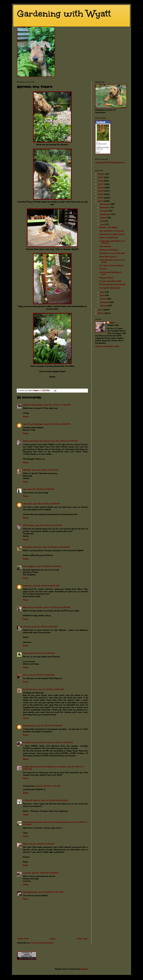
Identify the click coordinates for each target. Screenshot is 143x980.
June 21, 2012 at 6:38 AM (60, 742)
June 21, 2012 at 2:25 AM (42, 653)
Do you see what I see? (110, 281)
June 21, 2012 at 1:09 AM (48, 566)
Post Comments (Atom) (42, 943)
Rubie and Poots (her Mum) (36, 441)
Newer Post (23, 939)
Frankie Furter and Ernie (34, 742)
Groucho (27, 627)
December (105, 204)
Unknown (27, 504)
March (103, 299)
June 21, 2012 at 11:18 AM (41, 844)
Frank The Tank (30, 689)
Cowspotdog (29, 726)
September (105, 214)
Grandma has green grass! (112, 234)
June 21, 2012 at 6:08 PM (45, 873)
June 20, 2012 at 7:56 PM (57, 405)
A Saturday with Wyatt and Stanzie (112, 242)
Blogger (84, 969)
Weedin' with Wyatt (108, 227)
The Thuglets (29, 566)
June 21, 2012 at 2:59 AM (41, 675)
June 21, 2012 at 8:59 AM (54, 800)
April (102, 295)
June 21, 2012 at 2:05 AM (46, 586)
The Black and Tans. (32, 547)
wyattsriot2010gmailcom (110, 162)
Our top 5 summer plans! (111, 265)
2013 (101, 198)
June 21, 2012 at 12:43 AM (56, 547)
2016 (101, 188)
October (104, 211)
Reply (26, 416)
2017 (101, 184)
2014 (101, 194)
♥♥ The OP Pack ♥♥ (32, 800)
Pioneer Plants (106, 278)
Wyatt (112, 323)
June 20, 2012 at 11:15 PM (48, 525)
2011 (101, 310)
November (105, 207)
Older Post (82, 939)
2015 (101, 191)
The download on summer (111, 231)
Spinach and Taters (109, 250)
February (104, 302)
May (102, 292)
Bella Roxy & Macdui (33, 607)
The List (103, 269)
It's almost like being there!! (112, 284)
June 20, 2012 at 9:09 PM (64, 441)
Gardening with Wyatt (64, 14)
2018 (101, 181)
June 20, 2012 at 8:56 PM (57, 424)
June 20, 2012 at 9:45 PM (46, 504)
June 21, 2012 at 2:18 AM (45, 627)
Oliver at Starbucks (108, 237)
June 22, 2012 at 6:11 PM (51, 892)
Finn (25, 675)
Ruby (25, 844)
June (102, 224)
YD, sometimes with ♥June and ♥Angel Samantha (46, 822)
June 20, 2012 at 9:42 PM (41, 489)
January (104, 306)
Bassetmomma (30, 892)
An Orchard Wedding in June (111, 273)
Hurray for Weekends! (110, 288)
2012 (101, 201)
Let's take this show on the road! (112, 261)
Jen (25, 489)
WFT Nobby (29, 525)
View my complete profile (107, 346)
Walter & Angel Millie (33, 405)
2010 (101, 313)
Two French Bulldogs (33, 424)
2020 (101, 174)
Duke (25, 653)
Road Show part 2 (108, 257)
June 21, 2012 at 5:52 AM (49, 726)
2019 (101, 177)
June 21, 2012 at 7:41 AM (48, 786)
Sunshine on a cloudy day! (112, 253)
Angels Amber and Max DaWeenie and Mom (44, 767)
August (103, 218)
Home (53, 939)
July (102, 221)
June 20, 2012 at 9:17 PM (45, 470)
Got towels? (105, 246)
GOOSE (27, 470)
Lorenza (27, 873)
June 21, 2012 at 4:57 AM (51, 689)
